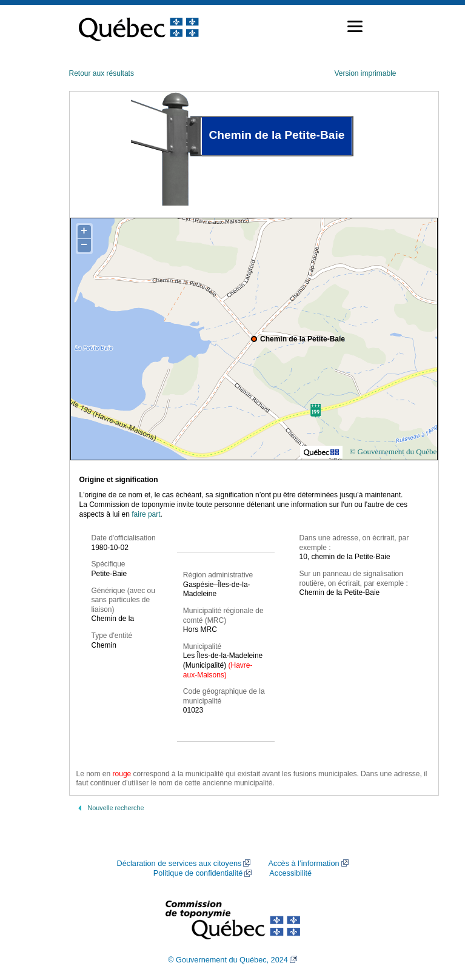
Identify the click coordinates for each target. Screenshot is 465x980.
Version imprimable (365, 73)
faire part (146, 514)
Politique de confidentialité (198, 873)
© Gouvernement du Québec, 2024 (228, 960)
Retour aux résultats (102, 73)
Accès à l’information (303, 864)
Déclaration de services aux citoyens (179, 864)
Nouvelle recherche (116, 808)
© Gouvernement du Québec (395, 451)
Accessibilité (290, 873)
